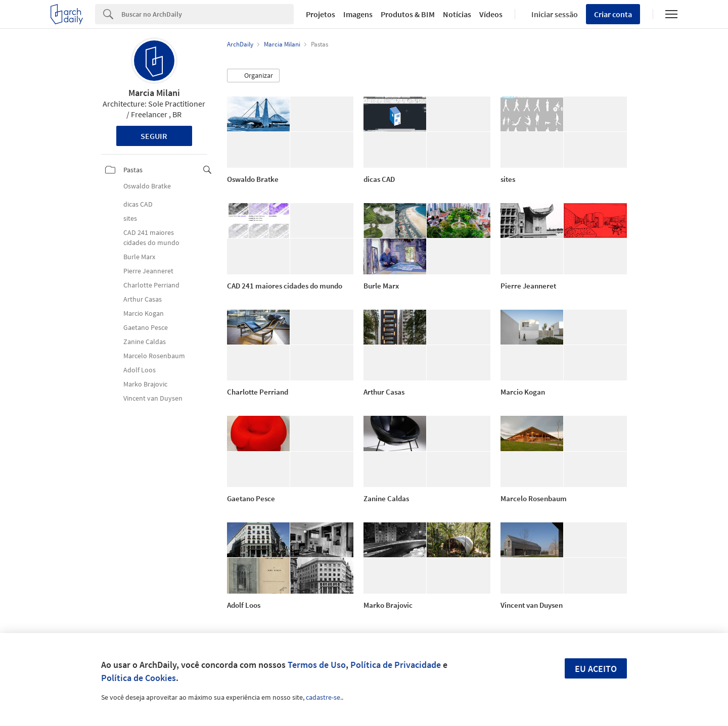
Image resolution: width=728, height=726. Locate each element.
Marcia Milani (154, 93)
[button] (253, 76)
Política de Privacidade (396, 665)
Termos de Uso (317, 665)
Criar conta (613, 14)
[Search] (208, 14)
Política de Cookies (139, 678)
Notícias (457, 14)
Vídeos (491, 14)
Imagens (358, 14)
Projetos (321, 14)
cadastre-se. (324, 697)
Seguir (154, 136)
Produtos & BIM (408, 14)
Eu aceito (596, 669)
